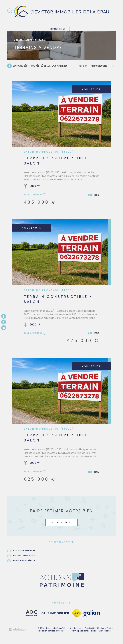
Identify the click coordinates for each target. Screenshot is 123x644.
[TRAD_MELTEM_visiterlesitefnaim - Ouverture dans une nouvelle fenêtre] (77, 613)
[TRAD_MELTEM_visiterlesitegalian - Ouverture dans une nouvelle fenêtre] (92, 613)
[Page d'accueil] (61, 11)
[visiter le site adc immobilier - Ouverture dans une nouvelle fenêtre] (32, 613)
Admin (75, 631)
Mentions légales (105, 628)
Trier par (82, 66)
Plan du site (90, 628)
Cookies (108, 631)
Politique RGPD (96, 631)
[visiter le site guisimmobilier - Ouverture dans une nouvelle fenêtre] (55, 613)
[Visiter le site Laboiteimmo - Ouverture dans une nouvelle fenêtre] (18, 630)
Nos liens (84, 631)
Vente (29, 40)
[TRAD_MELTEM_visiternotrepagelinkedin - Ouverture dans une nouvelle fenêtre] (4, 328)
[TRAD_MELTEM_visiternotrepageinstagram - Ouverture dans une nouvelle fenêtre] (4, 322)
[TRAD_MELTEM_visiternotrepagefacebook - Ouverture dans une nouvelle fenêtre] (4, 316)
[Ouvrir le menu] (113, 11)
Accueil (18, 40)
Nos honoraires (76, 628)
